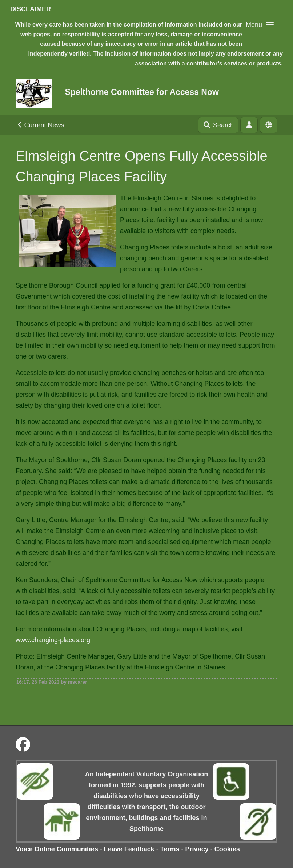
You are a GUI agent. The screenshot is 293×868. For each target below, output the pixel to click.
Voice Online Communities (57, 849)
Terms (170, 849)
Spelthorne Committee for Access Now (142, 92)
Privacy (197, 849)
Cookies (227, 849)
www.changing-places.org (53, 640)
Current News (40, 125)
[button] (260, 25)
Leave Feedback (129, 849)
